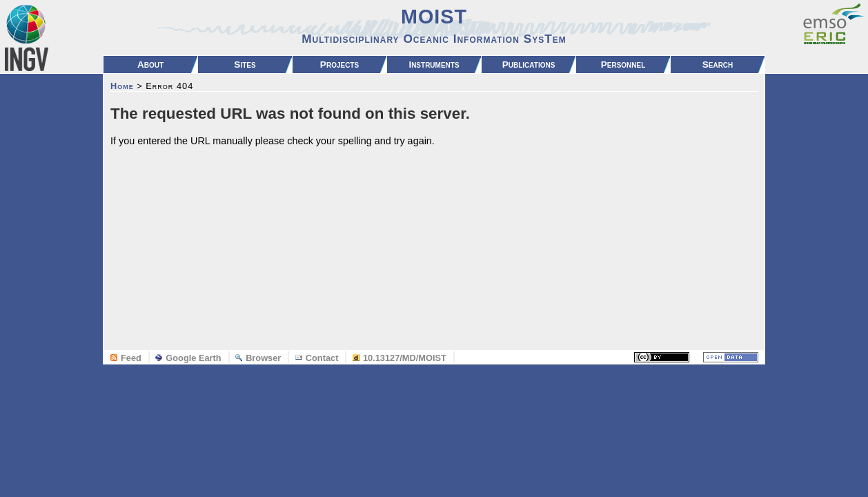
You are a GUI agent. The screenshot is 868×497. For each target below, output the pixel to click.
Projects (339, 65)
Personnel (623, 65)
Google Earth (188, 358)
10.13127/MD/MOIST (400, 358)
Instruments (434, 65)
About (150, 65)
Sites (245, 65)
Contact (317, 358)
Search (718, 65)
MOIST (434, 26)
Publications (529, 65)
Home (122, 86)
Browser (258, 358)
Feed (126, 358)
